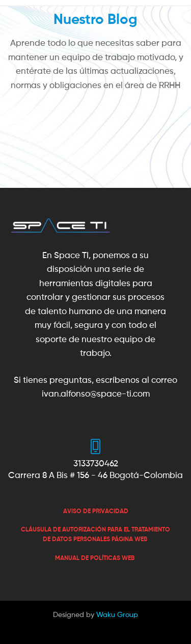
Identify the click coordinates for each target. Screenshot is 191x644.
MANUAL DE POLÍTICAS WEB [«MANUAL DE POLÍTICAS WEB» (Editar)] (95, 558)
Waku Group (117, 614)
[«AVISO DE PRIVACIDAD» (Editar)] (96, 511)
